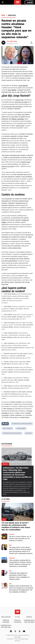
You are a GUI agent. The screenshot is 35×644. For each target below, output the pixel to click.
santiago (12, 15)
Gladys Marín (20, 126)
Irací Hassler (8, 428)
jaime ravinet (21, 428)
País (4, 15)
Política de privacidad (6, 621)
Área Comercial (6, 617)
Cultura (11, 534)
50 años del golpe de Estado (13, 106)
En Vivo (17, 617)
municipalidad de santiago (12, 433)
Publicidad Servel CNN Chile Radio (6, 626)
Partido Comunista (17, 119)
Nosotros (29, 617)
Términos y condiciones (17, 621)
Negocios (12, 558)
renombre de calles (21, 102)
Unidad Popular (25, 162)
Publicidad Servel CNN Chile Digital (29, 621)
